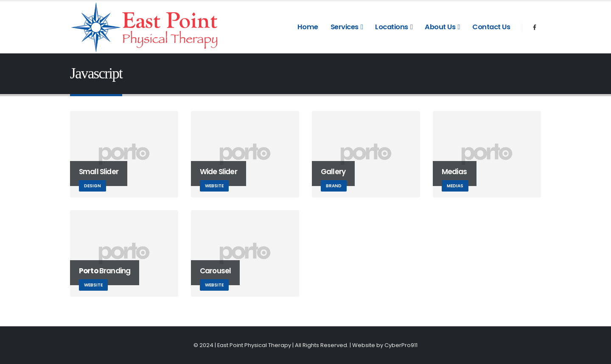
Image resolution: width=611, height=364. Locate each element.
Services (345, 27)
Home (308, 27)
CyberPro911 (401, 345)
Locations (392, 27)
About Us (440, 27)
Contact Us (491, 27)
